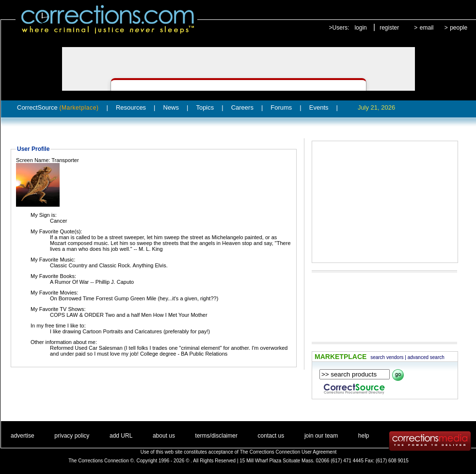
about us (164, 436)
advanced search (426, 357)
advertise (23, 436)
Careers (242, 107)
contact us (271, 436)
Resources (131, 107)
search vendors (387, 357)
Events (319, 107)
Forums (281, 107)
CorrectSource (58, 107)
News (171, 107)
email (427, 28)
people (459, 28)
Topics (205, 107)
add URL (121, 436)
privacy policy (72, 436)
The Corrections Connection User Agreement (288, 452)
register (389, 28)
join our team (321, 436)
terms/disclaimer (216, 436)
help (364, 436)
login (360, 28)
